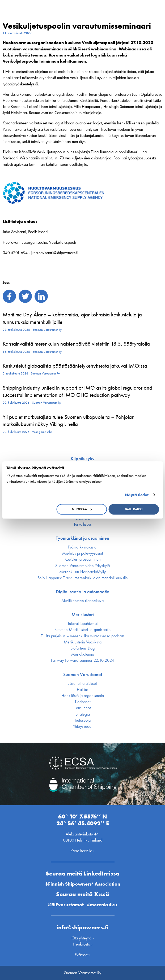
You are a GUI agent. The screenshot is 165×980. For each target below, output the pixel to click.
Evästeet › (83, 955)
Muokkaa (82, 509)
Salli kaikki (134, 509)
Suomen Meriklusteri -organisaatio (82, 630)
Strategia (83, 714)
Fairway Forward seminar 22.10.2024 (82, 660)
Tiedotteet (82, 702)
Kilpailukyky (83, 459)
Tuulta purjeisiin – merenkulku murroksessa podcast (82, 636)
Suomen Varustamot (83, 674)
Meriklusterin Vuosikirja (83, 642)
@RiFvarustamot (66, 905)
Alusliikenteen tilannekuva (82, 601)
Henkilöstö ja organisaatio (83, 696)
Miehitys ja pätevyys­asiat (82, 553)
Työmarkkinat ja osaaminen (82, 538)
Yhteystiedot (83, 726)
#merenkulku (102, 905)
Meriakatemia (83, 654)
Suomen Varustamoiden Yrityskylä (82, 566)
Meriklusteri (83, 615)
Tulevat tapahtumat (82, 624)
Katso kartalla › (82, 851)
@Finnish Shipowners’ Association (82, 884)
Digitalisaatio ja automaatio (83, 592)
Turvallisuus (83, 524)
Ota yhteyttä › (83, 938)
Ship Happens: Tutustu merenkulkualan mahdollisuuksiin (83, 578)
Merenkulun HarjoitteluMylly (82, 572)
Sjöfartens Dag (82, 648)
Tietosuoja (82, 720)
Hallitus (83, 690)
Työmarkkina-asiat (82, 547)
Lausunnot (82, 708)
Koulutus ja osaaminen (83, 559)
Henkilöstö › (83, 944)
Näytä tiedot (137, 495)
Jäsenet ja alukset (82, 683)
